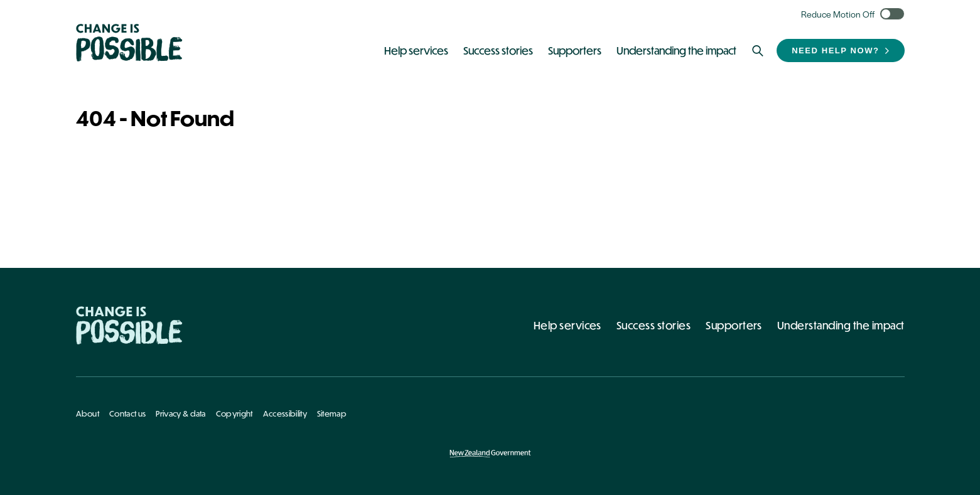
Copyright (234, 413)
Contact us (127, 413)
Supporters (734, 325)
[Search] (758, 51)
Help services (568, 325)
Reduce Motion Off (838, 14)
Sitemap (332, 413)
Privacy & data (180, 413)
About (88, 413)
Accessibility (285, 413)
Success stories (654, 325)
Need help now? (835, 51)
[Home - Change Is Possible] (129, 325)
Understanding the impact (841, 325)
